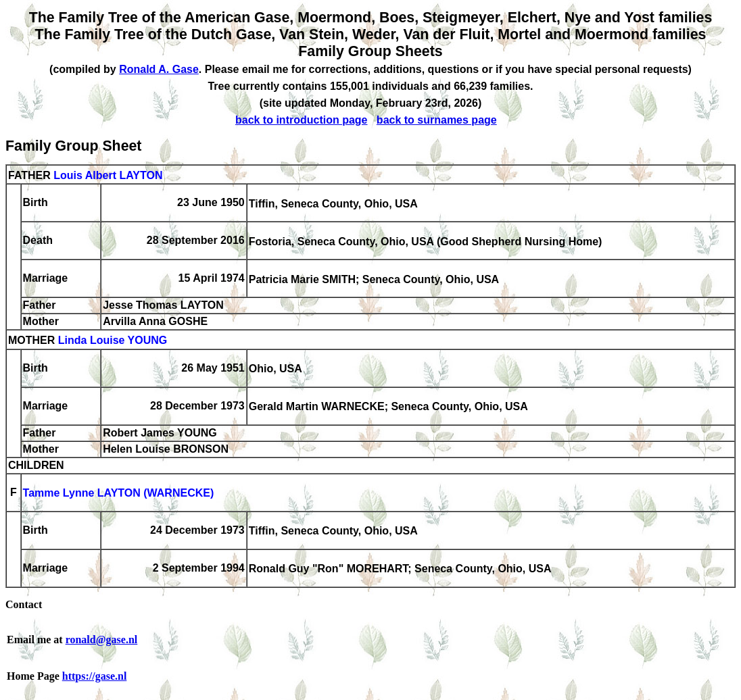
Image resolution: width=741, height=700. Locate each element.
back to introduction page (302, 120)
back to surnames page (437, 120)
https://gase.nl (95, 676)
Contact (24, 604)
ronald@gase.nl (102, 640)
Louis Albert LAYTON (108, 175)
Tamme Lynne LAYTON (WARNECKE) (119, 494)
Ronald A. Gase (159, 69)
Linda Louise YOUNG (113, 341)
